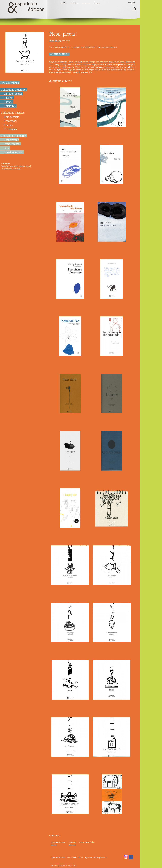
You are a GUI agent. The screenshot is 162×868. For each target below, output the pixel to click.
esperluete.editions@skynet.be (96, 858)
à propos (97, 3)
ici (19, 169)
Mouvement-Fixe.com (68, 865)
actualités (63, 3)
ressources (85, 3)
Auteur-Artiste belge (87, 842)
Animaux (72, 845)
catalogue (74, 3)
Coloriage (72, 842)
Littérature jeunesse (58, 842)
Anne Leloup (55, 40)
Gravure (54, 845)
